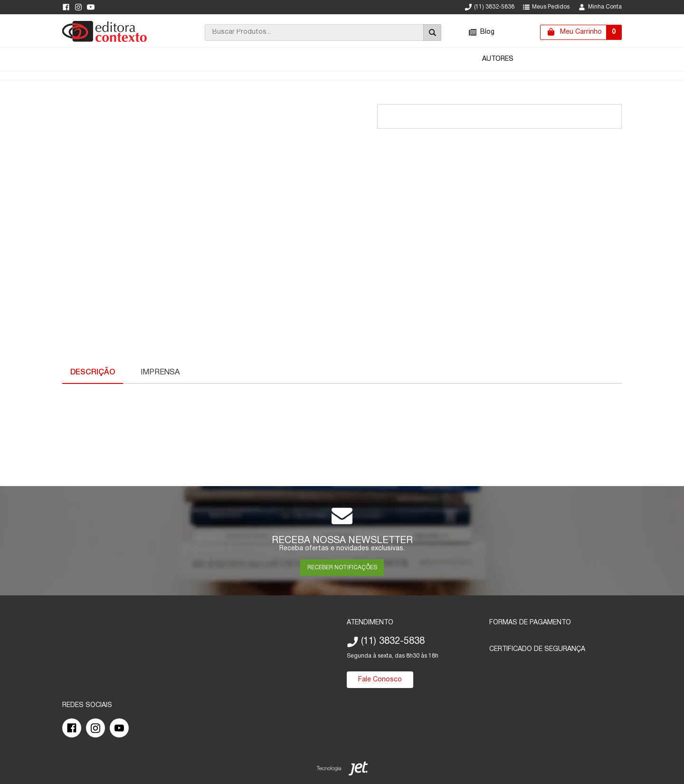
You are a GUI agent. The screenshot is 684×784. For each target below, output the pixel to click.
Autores (498, 59)
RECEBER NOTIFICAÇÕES (342, 568)
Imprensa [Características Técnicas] (160, 373)
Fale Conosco (380, 680)
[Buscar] (432, 33)
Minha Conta (600, 7)
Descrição (93, 373)
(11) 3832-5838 (490, 7)
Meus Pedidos (546, 7)
